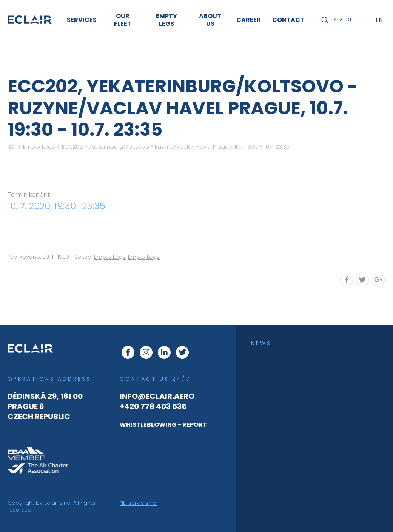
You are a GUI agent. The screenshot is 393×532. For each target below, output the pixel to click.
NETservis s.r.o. (139, 503)
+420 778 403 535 (153, 406)
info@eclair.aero (157, 396)
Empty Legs (39, 147)
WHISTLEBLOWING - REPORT (163, 425)
